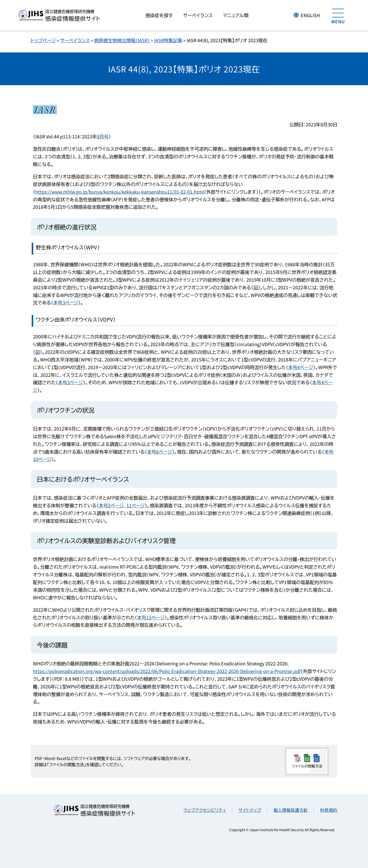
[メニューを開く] (338, 15)
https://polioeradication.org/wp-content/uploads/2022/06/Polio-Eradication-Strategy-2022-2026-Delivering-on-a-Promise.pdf (167, 671)
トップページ (43, 40)
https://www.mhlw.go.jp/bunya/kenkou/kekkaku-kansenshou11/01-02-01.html (120, 192)
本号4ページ (301, 367)
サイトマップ (250, 810)
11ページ (136, 505)
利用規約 (329, 810)
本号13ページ (151, 617)
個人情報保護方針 (291, 810)
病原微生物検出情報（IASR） (122, 40)
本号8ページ (159, 452)
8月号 (103, 136)
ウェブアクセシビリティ (205, 810)
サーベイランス (75, 40)
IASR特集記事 (168, 40)
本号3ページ (66, 302)
